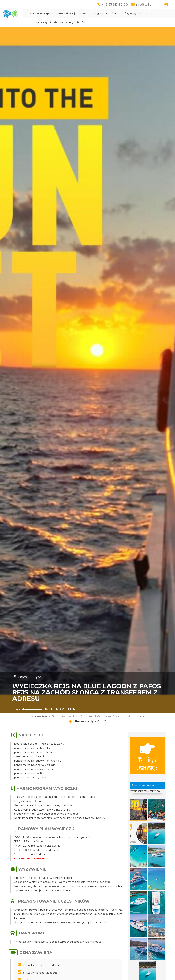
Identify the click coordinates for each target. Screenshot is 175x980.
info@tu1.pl (144, 4)
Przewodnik (125, 13)
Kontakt (76, 13)
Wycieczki (84, 22)
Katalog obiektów (135, 22)
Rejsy (74, 22)
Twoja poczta (89, 13)
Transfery (165, 13)
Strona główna (39, 716)
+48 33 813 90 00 (115, 4)
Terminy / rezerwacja (147, 756)
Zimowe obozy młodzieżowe (107, 22)
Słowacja (112, 13)
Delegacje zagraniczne (146, 13)
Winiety (102, 13)
